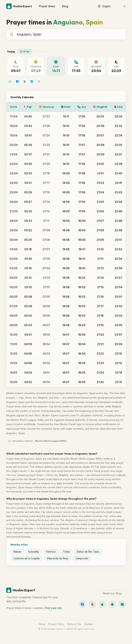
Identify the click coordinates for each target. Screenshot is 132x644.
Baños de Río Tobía (88, 552)
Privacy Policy (56, 624)
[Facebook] (82, 604)
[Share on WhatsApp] (10, 81)
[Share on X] (24, 81)
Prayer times (47, 6)
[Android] (112, 604)
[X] (92, 604)
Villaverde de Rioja (57, 558)
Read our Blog (112, 593)
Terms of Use (74, 624)
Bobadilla (34, 552)
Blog (65, 6)
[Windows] (122, 604)
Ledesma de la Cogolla (26, 558)
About (42, 624)
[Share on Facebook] (17, 81)
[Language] (114, 6)
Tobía (66, 552)
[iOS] (102, 604)
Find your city (53, 608)
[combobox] (69, 34)
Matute (17, 552)
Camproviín (82, 558)
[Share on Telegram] (32, 81)
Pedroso (51, 552)
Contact (89, 624)
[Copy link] (39, 81)
